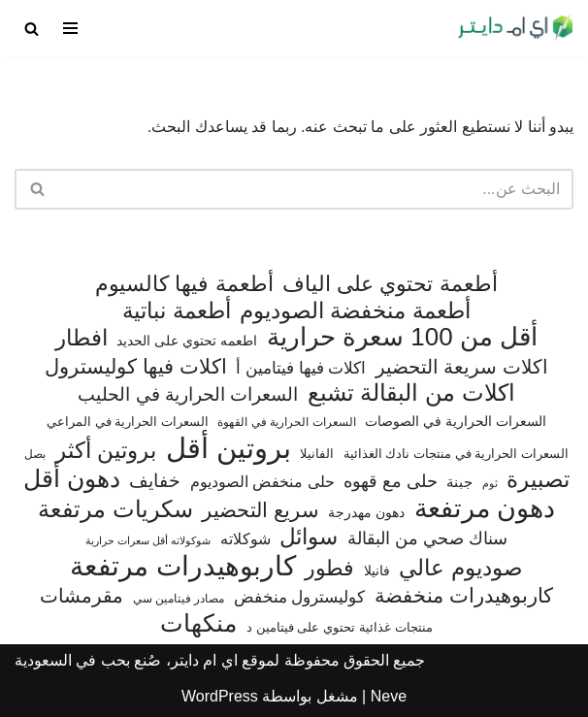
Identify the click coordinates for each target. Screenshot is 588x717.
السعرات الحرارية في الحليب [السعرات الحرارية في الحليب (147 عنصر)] (188, 394)
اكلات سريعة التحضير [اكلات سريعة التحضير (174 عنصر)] (462, 367)
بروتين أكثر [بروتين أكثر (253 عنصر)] (106, 451)
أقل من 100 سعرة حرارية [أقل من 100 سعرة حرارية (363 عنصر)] (402, 338)
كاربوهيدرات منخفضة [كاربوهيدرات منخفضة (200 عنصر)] (464, 596)
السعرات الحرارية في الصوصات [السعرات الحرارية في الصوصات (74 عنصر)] (456, 421)
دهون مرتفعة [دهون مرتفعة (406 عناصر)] (485, 509)
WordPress (220, 696)
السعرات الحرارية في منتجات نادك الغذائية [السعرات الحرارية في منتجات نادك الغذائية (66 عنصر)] (456, 454)
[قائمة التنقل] (70, 28)
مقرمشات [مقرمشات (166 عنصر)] (82, 596)
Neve (389, 696)
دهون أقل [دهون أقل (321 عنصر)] (72, 479)
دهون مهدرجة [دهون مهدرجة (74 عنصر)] (366, 512)
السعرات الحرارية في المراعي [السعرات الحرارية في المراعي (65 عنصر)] (128, 422)
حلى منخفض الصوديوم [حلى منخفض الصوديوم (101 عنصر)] (262, 481)
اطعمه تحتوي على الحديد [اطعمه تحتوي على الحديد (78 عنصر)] (187, 341)
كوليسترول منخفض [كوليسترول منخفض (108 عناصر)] (300, 597)
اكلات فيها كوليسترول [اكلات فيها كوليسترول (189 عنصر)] (136, 366)
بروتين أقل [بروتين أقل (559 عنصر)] (229, 448)
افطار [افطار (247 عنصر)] (82, 338)
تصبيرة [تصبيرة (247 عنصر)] (538, 480)
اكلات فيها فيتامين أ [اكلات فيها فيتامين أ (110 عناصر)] (301, 368)
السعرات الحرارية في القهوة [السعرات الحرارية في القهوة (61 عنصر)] (286, 422)
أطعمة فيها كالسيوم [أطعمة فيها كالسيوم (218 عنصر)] (184, 284)
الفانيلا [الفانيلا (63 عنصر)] (317, 454)
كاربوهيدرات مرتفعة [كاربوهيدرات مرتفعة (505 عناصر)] (183, 567)
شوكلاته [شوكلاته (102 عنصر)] (245, 538)
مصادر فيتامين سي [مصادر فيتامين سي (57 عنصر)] (179, 599)
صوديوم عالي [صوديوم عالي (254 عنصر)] (460, 568)
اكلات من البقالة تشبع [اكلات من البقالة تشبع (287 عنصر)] (411, 393)
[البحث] (32, 29)
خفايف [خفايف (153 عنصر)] (155, 480)
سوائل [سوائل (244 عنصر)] (309, 537)
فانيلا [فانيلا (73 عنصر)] (377, 570)
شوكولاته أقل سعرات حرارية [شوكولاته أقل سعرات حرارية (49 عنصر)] (148, 540)
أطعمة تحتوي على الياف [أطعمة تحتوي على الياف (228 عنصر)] (390, 284)
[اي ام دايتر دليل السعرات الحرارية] (515, 28)
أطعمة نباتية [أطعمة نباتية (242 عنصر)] (176, 311)
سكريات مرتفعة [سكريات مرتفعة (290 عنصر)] (115, 509)
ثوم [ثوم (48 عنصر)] (490, 483)
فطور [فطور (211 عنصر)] (329, 568)
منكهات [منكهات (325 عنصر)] (198, 624)
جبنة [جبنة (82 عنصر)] (459, 482)
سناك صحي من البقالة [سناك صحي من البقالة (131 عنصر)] (427, 538)
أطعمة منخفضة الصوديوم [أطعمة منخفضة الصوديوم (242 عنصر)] (355, 311)
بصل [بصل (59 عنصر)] (35, 454)
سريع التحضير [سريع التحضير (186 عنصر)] (261, 510)
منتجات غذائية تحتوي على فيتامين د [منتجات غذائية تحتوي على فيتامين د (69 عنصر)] (340, 627)
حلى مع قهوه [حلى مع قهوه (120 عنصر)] (391, 481)
